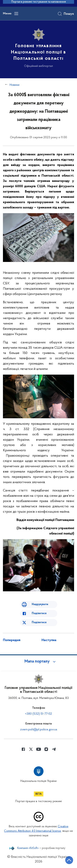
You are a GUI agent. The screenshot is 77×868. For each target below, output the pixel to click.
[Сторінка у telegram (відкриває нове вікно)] (54, 749)
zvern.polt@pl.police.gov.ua (39, 730)
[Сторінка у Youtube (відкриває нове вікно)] (39, 749)
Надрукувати (40, 604)
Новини (14, 85)
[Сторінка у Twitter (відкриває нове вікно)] (31, 749)
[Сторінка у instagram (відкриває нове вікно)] (46, 749)
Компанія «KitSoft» (28, 848)
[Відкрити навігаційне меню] (16, 14)
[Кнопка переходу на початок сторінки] (69, 860)
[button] (39, 662)
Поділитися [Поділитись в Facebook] (39, 613)
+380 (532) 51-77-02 (38, 714)
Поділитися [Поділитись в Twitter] (39, 622)
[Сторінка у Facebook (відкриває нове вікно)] (23, 749)
